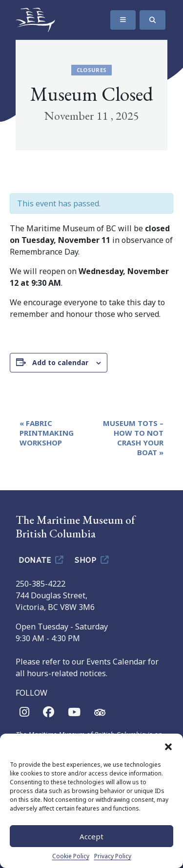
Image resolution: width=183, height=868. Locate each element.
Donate (42, 559)
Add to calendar (60, 362)
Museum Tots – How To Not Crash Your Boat (133, 438)
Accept (91, 836)
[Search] (152, 20)
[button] (168, 746)
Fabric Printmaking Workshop (47, 433)
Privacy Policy (113, 856)
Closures (92, 70)
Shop (92, 559)
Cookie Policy (71, 856)
